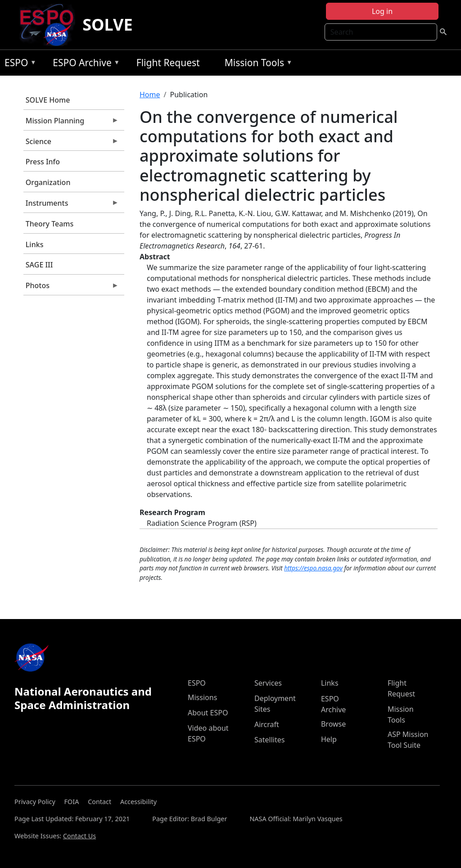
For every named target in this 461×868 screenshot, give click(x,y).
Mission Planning (71, 123)
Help (329, 739)
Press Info (43, 162)
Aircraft (267, 724)
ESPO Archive (84, 64)
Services (268, 683)
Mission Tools (256, 64)
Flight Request (168, 63)
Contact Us (79, 836)
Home (150, 95)
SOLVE (107, 25)
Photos (71, 288)
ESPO (18, 64)
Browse (333, 724)
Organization (48, 182)
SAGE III (39, 265)
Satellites (269, 740)
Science (71, 144)
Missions (202, 697)
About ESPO (208, 713)
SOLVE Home (48, 100)
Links (35, 244)
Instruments (71, 205)
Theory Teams (50, 224)
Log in (382, 11)
